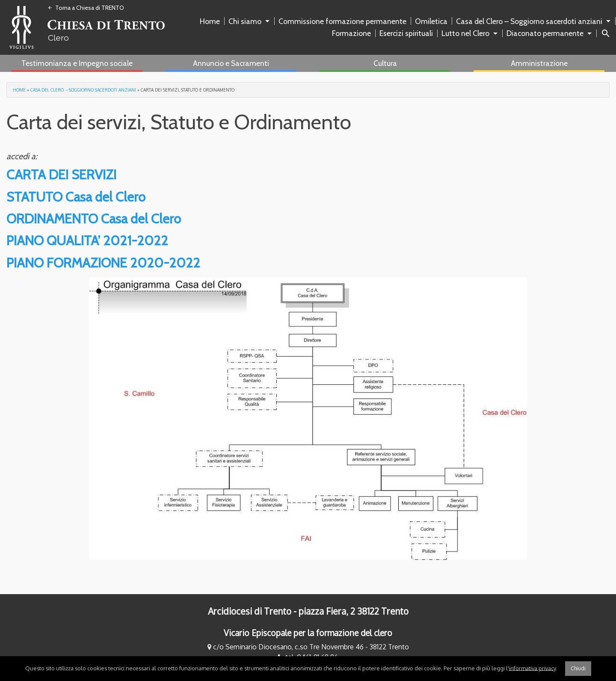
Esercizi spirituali (406, 33)
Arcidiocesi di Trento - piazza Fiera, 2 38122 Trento (308, 611)
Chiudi (578, 668)
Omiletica (431, 21)
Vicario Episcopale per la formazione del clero (308, 633)
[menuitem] (212, 21)
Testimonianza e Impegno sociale (77, 63)
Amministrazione (539, 63)
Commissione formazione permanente (342, 21)
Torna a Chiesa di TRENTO (86, 8)
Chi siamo (245, 21)
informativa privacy (532, 668)
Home (210, 21)
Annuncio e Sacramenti (231, 63)
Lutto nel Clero (465, 33)
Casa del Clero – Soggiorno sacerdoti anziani (529, 21)
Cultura (385, 63)
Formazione (351, 33)
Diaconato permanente (545, 33)
